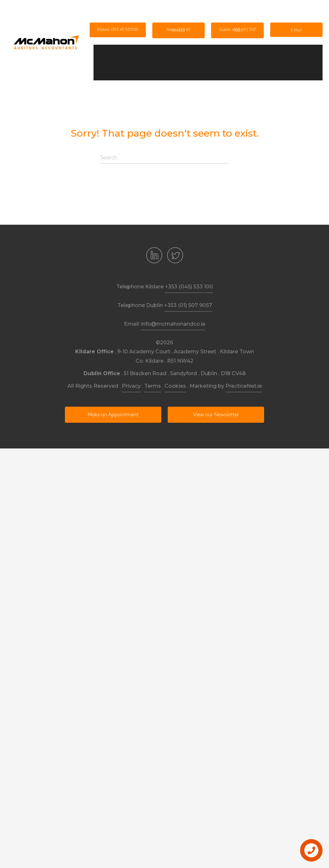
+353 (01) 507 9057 (188, 305)
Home (111, 53)
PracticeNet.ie (244, 386)
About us (139, 53)
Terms (153, 386)
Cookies (175, 386)
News (270, 53)
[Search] (164, 158)
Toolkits (203, 53)
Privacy (131, 386)
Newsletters (239, 53)
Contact (306, 71)
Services (171, 53)
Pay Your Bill (302, 53)
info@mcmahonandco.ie (173, 324)
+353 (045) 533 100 (189, 287)
